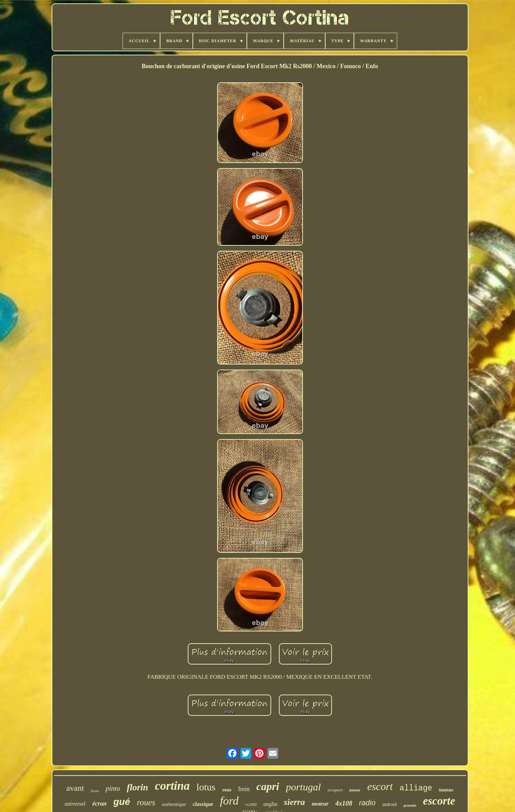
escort (380, 787)
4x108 (344, 803)
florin (138, 787)
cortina (172, 786)
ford (229, 801)
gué (122, 802)
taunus (446, 790)
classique (203, 804)
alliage (416, 788)
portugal (303, 787)
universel (75, 804)
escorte (439, 801)
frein (244, 789)
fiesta (95, 791)
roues (146, 802)
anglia (270, 804)
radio (367, 803)
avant (75, 788)
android (390, 804)
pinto (113, 788)
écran (99, 804)
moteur (320, 804)
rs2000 (251, 805)
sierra (294, 802)
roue (227, 790)
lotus (206, 787)
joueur (355, 790)
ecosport (335, 790)
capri (268, 786)
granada (410, 805)
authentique (174, 804)
